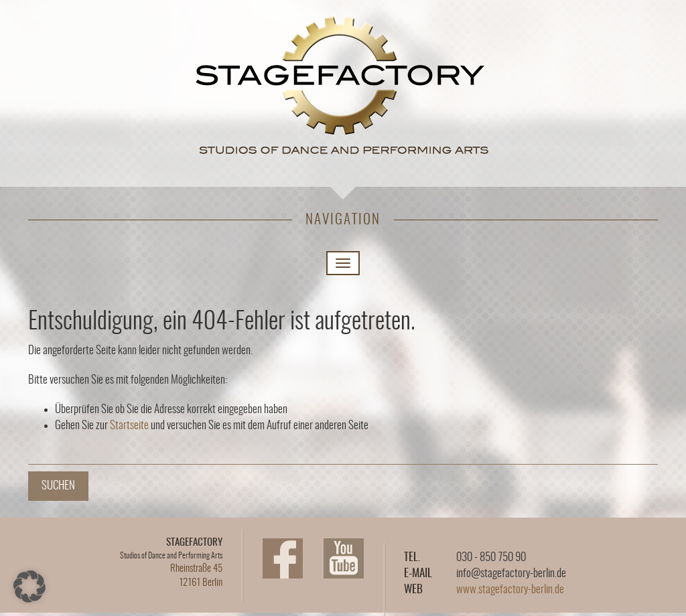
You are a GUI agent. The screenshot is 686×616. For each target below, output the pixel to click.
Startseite (129, 426)
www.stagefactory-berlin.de (510, 590)
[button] (29, 587)
